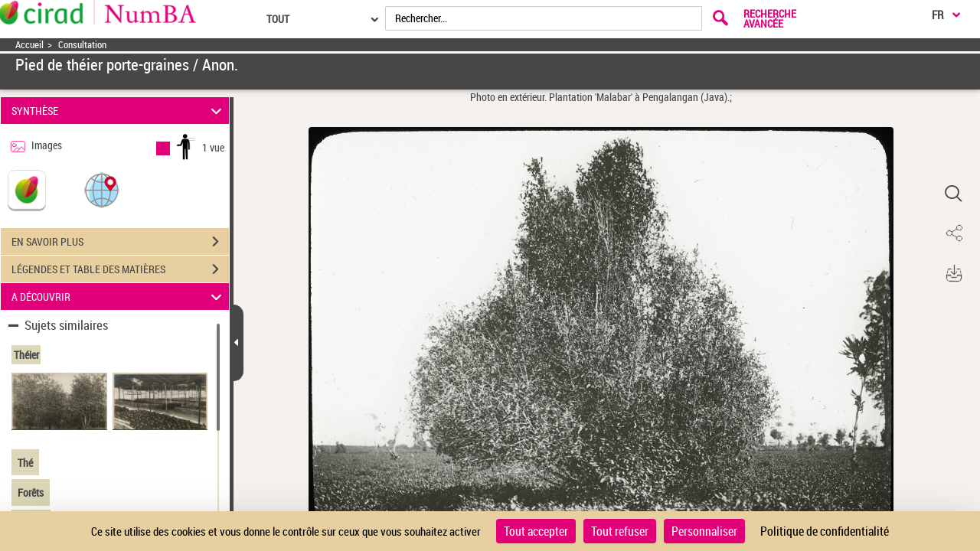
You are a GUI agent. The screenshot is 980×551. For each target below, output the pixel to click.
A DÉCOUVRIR (119, 297)
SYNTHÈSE (119, 111)
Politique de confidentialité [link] (825, 531)
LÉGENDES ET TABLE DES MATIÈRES (120, 269)
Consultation (82, 45)
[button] (102, 189)
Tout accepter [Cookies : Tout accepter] (536, 531)
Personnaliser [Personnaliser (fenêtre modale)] (704, 531)
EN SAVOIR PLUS (120, 242)
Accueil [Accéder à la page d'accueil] (29, 45)
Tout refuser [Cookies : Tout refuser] (620, 531)
